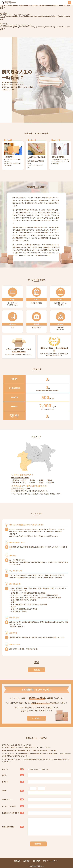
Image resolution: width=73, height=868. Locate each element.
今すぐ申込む (37, 718)
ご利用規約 (20, 750)
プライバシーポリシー (51, 861)
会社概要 (26, 861)
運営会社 (17, 861)
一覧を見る (36, 670)
